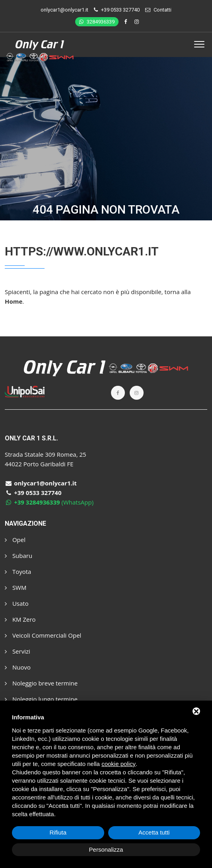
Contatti (162, 10)
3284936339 (97, 22)
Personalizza (106, 849)
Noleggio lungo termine (41, 699)
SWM (16, 587)
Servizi (18, 651)
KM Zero (20, 619)
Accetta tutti (154, 832)
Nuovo (18, 667)
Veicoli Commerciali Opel (43, 635)
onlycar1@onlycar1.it (64, 10)
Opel (15, 540)
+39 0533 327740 (120, 10)
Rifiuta (58, 832)
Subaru (18, 556)
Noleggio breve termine (41, 683)
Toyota (18, 571)
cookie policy (119, 764)
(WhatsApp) (49, 502)
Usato (17, 603)
